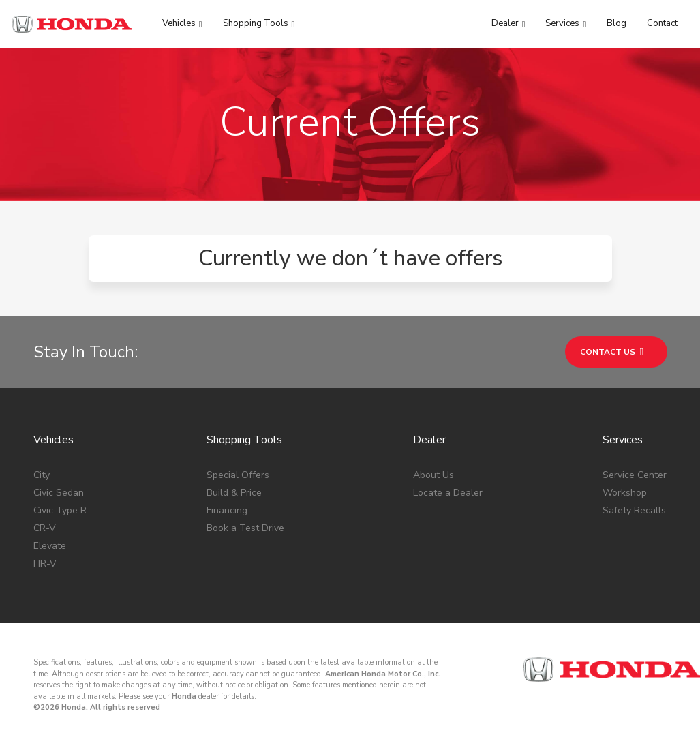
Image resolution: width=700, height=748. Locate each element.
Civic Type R (60, 510)
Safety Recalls (634, 510)
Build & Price (234, 493)
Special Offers (238, 475)
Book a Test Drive (245, 528)
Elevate (50, 546)
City (42, 475)
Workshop (625, 493)
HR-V (45, 564)
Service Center (635, 475)
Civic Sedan (59, 493)
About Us (433, 475)
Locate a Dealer (448, 493)
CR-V (45, 528)
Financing (227, 510)
